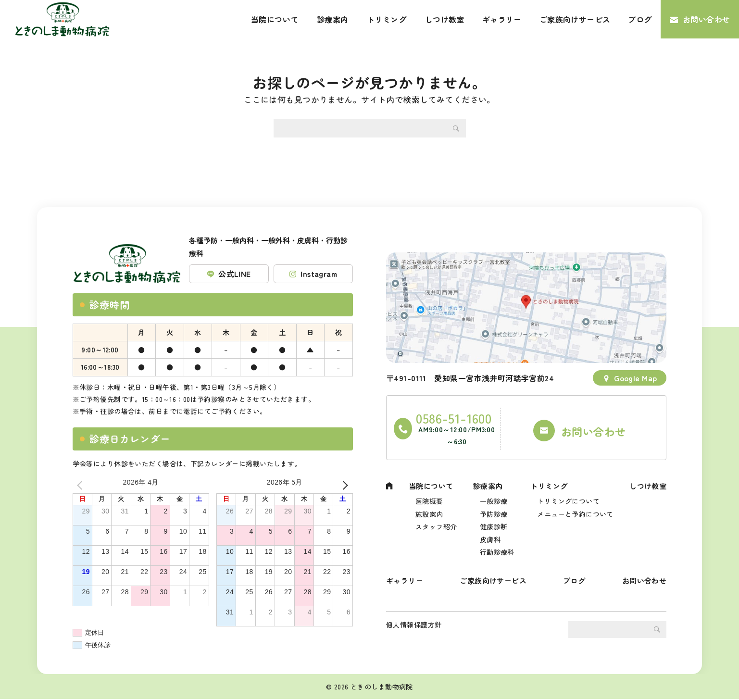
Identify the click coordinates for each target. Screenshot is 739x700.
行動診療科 (496, 549)
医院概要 (429, 492)
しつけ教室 (445, 19)
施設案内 (429, 506)
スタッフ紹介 (436, 521)
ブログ (640, 19)
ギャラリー (502, 19)
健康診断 (493, 521)
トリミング (387, 19)
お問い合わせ (707, 19)
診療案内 (333, 19)
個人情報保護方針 (414, 631)
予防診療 (493, 506)
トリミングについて (567, 492)
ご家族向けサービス (575, 19)
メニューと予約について (574, 506)
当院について (275, 19)
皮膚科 (489, 535)
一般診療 (493, 492)
